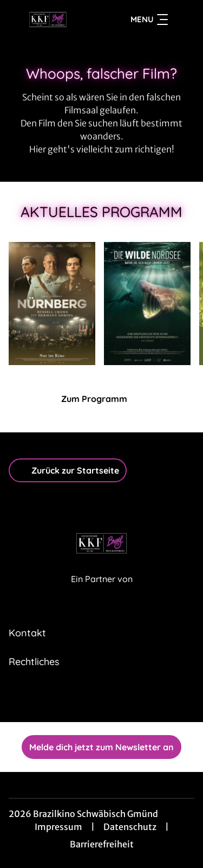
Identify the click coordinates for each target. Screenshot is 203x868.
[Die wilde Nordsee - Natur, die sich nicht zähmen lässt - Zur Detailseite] (147, 304)
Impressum (58, 827)
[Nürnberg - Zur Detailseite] (52, 304)
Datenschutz (130, 827)
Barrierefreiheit (102, 844)
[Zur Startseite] (48, 20)
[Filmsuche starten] (184, 20)
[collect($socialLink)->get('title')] (90, 698)
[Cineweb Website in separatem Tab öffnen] (102, 591)
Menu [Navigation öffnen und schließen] (149, 20)
